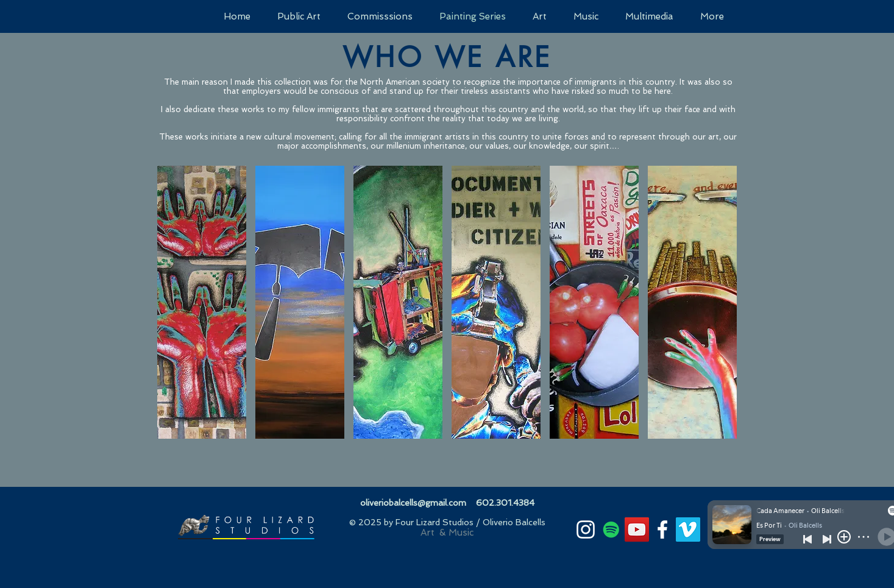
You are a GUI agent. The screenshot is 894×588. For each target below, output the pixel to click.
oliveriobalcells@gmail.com (413, 503)
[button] (202, 302)
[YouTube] (637, 530)
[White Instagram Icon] (586, 530)
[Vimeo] (688, 530)
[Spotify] (611, 530)
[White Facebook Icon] (662, 530)
